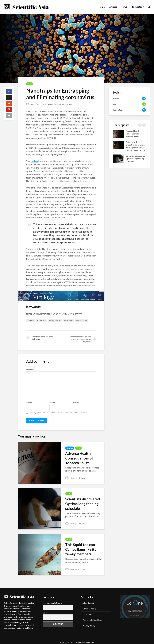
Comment (30, 369)
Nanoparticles (55, 320)
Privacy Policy (89, 621)
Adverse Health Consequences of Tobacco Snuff (79, 458)
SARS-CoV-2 (81, 320)
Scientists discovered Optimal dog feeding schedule (83, 504)
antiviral (31, 320)
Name (29, 403)
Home (102, 7)
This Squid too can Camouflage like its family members (81, 549)
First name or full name (52, 598)
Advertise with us (90, 598)
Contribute (87, 610)
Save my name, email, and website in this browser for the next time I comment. (59, 413)
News (124, 7)
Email (52, 403)
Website (76, 403)
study (34, 161)
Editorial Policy (89, 604)
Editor (31, 104)
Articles (113, 7)
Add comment (56, 104)
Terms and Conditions (92, 615)
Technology (138, 7)
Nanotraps (68, 320)
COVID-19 (41, 320)
